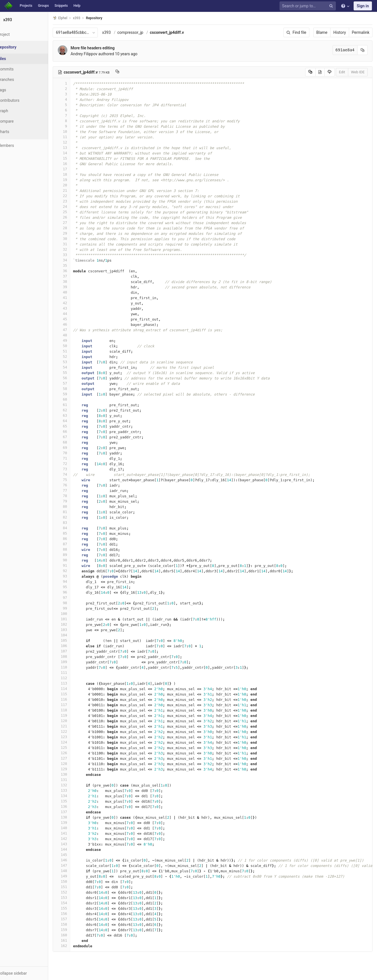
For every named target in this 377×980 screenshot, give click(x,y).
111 (75, 673)
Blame (322, 32)
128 (75, 764)
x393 (120, 32)
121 (75, 726)
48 (75, 335)
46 (75, 324)
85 (75, 533)
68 (75, 442)
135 (75, 801)
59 (75, 394)
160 (75, 935)
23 (75, 201)
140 (75, 828)
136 (75, 806)
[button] (31, 973)
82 (75, 517)
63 (75, 415)
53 (75, 362)
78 (75, 496)
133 (75, 790)
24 (75, 207)
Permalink (361, 32)
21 (75, 190)
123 (75, 737)
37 (75, 276)
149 (75, 876)
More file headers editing (106, 48)
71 (75, 458)
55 (75, 373)
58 (75, 389)
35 (75, 265)
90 (75, 560)
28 (75, 228)
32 (75, 249)
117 (75, 705)
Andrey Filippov (98, 54)
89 (75, 555)
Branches (19, 80)
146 (75, 860)
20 (75, 185)
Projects (26, 6)
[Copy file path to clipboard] (131, 72)
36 (75, 271)
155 (75, 908)
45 (75, 319)
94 (75, 581)
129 (75, 769)
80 (75, 506)
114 (75, 689)
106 (75, 646)
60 (75, 399)
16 (75, 164)
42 (75, 303)
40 (75, 292)
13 (75, 148)
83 (75, 523)
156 (75, 914)
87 (75, 544)
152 (75, 892)
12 (75, 142)
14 (75, 153)
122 (75, 731)
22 (75, 196)
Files (15, 59)
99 (75, 608)
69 (75, 448)
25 (75, 212)
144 (75, 849)
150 (75, 881)
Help (77, 6)
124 (75, 742)
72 (75, 464)
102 (75, 624)
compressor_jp (144, 32)
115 (75, 694)
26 (75, 217)
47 (75, 330)
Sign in (363, 6)
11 (75, 137)
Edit (342, 72)
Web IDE (358, 72)
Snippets (61, 6)
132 (75, 785)
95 (75, 587)
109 (75, 662)
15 (75, 158)
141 (75, 833)
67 (75, 437)
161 (75, 940)
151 (75, 887)
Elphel (74, 18)
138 (75, 817)
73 (75, 469)
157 (75, 919)
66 (75, 431)
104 (75, 635)
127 (75, 758)
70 (75, 453)
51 (75, 351)
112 (75, 678)
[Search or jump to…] (309, 6)
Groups (44, 6)
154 (75, 903)
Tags (15, 90)
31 (75, 244)
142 (75, 839)
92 (75, 571)
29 (75, 233)
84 (75, 528)
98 (75, 603)
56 (75, 378)
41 (75, 298)
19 (75, 180)
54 (75, 367)
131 (75, 780)
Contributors (22, 100)
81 (75, 512)
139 (75, 823)
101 (75, 619)
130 (75, 774)
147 (75, 865)
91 (75, 565)
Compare (19, 121)
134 (75, 796)
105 (75, 640)
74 (75, 474)
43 (75, 308)
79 (75, 501)
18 (75, 174)
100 (75, 614)
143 (75, 844)
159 (75, 930)
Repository (108, 18)
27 (75, 223)
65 (75, 426)
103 (75, 630)
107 (75, 651)
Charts (17, 132)
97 (75, 598)
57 (75, 383)
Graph (16, 111)
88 (75, 549)
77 (75, 490)
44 (75, 314)
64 (75, 421)
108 (75, 656)
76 (75, 485)
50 (75, 346)
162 (75, 946)
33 (75, 255)
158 (75, 924)
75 (75, 480)
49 (75, 340)
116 (75, 699)
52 (75, 357)
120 (75, 721)
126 (75, 753)
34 (75, 260)
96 (75, 592)
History (340, 32)
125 (75, 748)
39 (75, 287)
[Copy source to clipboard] (310, 72)
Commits (19, 69)
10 (75, 132)
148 (75, 871)
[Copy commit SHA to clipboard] (363, 50)
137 (75, 812)
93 (75, 576)
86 (75, 539)
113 (75, 683)
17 (75, 169)
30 (75, 239)
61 (75, 405)
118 (75, 710)
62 (75, 410)
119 (75, 715)
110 (75, 667)
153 (75, 898)
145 (75, 855)
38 (75, 282)
